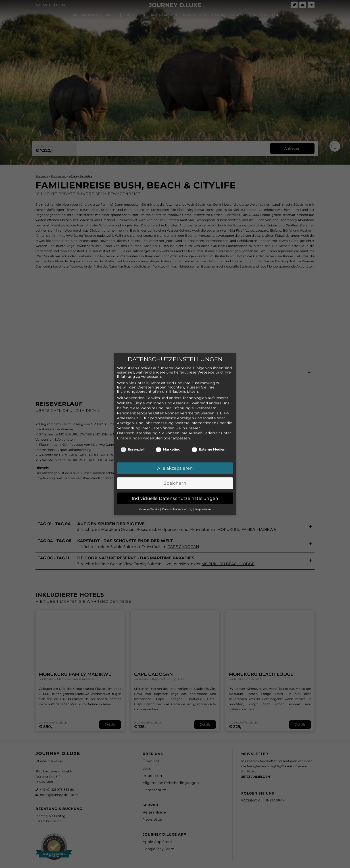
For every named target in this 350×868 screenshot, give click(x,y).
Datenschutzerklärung (137, 409)
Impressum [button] (203, 484)
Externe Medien (209, 425)
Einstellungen (130, 413)
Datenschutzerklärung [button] (177, 484)
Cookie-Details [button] (149, 484)
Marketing (168, 425)
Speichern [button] (175, 459)
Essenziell (133, 425)
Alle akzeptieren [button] (175, 443)
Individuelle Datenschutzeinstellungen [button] (175, 474)
